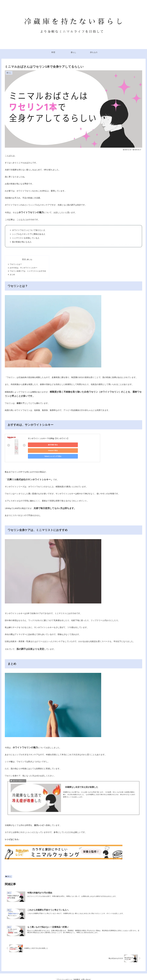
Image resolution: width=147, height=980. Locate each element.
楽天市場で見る (38, 445)
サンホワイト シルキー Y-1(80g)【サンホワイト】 (48, 439)
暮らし (8, 870)
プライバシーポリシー (63, 973)
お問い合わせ (87, 973)
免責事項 (77, 973)
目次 (24, 259)
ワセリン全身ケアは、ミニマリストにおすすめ (28, 271)
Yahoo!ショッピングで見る (82, 445)
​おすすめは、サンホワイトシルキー (24, 268)
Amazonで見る (60, 445)
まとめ (12, 275)
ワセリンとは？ (16, 264)
